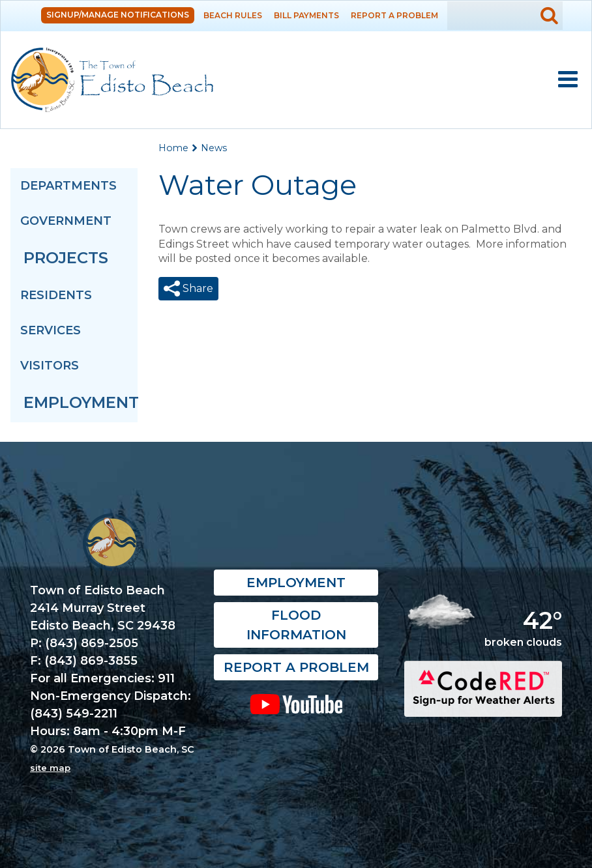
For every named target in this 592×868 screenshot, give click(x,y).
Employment (81, 402)
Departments (68, 186)
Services (51, 330)
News (214, 148)
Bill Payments (306, 15)
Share (197, 288)
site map (50, 768)
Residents (56, 295)
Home (173, 148)
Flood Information (296, 625)
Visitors (50, 366)
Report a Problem (394, 15)
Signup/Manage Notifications (118, 15)
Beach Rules (233, 15)
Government (66, 221)
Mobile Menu (568, 80)
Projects (66, 258)
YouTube (296, 704)
